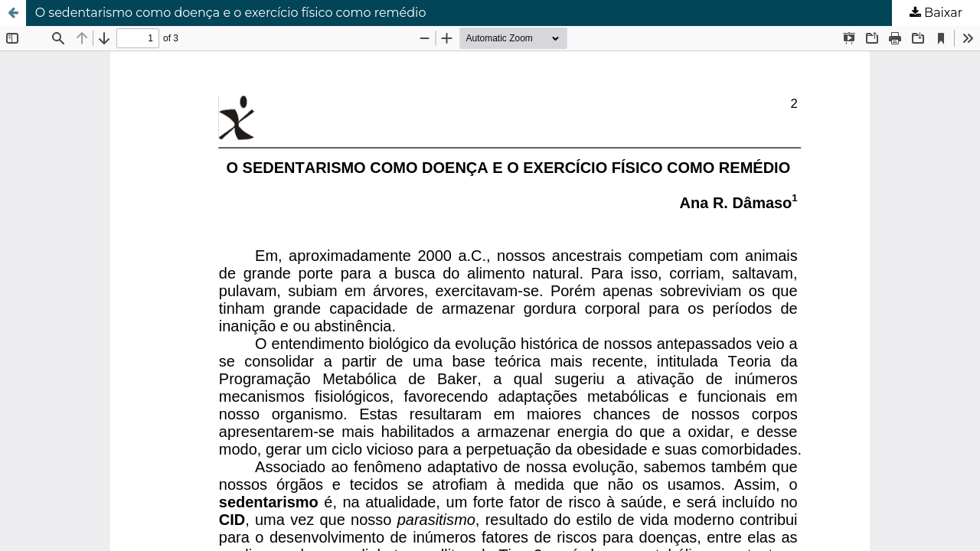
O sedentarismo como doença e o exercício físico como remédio (231, 13)
